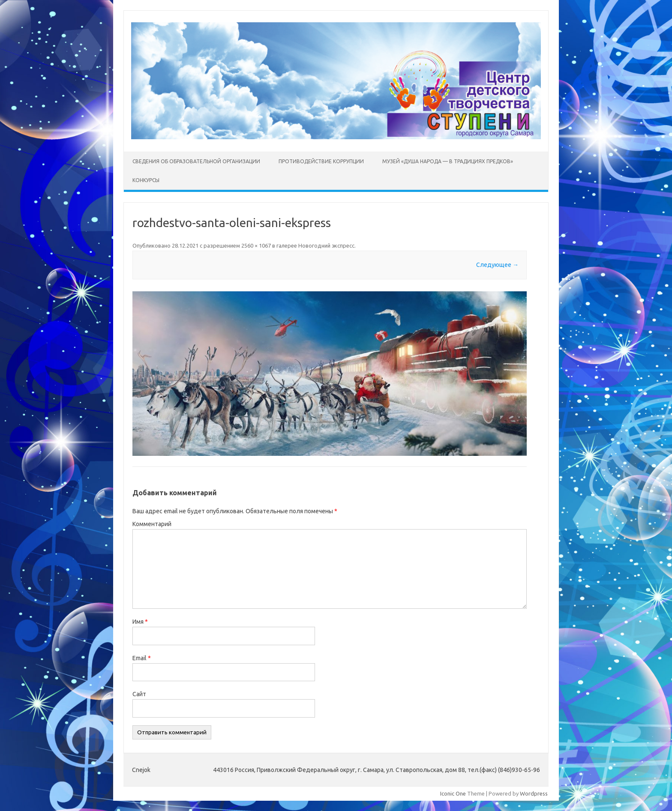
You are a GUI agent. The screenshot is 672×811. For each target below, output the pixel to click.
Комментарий (152, 524)
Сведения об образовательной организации (196, 161)
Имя (140, 622)
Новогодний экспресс (326, 245)
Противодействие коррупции (321, 161)
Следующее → (497, 265)
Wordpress (534, 793)
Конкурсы (146, 180)
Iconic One (453, 793)
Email (142, 658)
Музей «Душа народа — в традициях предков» (448, 161)
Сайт (139, 694)
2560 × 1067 (256, 245)
